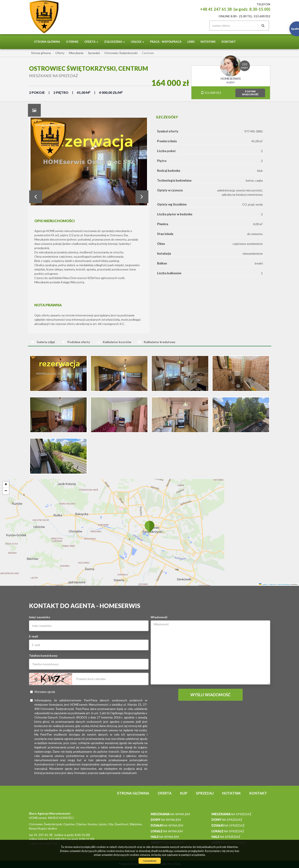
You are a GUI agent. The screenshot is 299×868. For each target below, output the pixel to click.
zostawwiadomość (250, 93)
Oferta (165, 793)
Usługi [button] (137, 42)
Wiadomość (159, 617)
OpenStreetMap (284, 584)
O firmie (72, 42)
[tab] (34, 110)
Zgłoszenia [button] (114, 42)
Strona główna (47, 42)
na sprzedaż (231, 814)
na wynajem (170, 814)
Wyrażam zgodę (43, 692)
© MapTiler (272, 584)
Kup (184, 793)
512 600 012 (211, 93)
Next (142, 197)
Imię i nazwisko (40, 617)
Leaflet (263, 584)
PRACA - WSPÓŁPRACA (166, 42)
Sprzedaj (205, 793)
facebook (198, 26)
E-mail (34, 636)
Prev (36, 197)
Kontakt (229, 42)
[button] (150, 526)
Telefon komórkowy (43, 656)
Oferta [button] (91, 42)
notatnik (208, 42)
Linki (191, 42)
